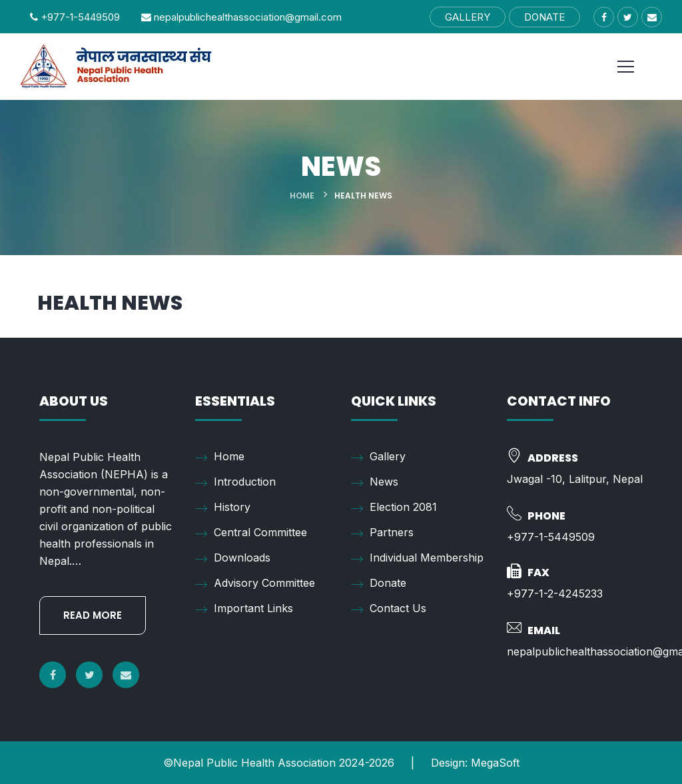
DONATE (544, 17)
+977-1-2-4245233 (555, 593)
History (223, 508)
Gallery (378, 457)
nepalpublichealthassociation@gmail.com (241, 17)
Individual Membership (417, 558)
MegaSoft (495, 763)
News (375, 482)
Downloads (233, 558)
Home (302, 196)
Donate (379, 584)
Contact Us (389, 609)
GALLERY (468, 17)
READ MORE (93, 615)
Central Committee (251, 533)
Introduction (235, 482)
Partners (382, 533)
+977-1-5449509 (75, 17)
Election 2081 (394, 508)
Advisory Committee (255, 584)
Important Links (244, 609)
